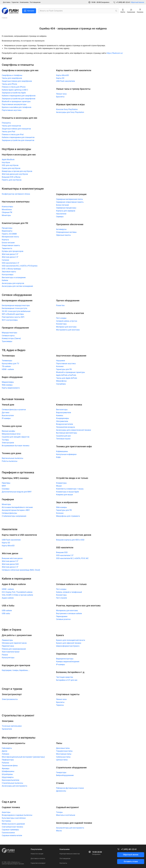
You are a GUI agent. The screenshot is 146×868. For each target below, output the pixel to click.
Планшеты (6, 123)
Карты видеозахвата (11, 388)
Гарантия (15, 2)
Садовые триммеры (10, 830)
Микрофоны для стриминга (68, 516)
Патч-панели (61, 598)
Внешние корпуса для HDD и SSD (70, 540)
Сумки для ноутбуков (11, 168)
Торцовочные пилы (64, 751)
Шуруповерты (8, 777)
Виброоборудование (65, 775)
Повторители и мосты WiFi (13, 317)
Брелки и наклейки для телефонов (17, 107)
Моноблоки (7, 210)
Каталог (29, 11)
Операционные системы (66, 232)
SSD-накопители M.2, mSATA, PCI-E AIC (72, 558)
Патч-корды (61, 318)
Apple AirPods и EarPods (66, 375)
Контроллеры (8, 275)
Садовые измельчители (12, 835)
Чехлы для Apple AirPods (67, 378)
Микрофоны (61, 381)
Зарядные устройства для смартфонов (19, 99)
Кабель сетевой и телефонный (69, 592)
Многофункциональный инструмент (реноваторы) (23, 757)
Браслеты (60, 97)
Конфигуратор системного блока (16, 194)
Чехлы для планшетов (11, 126)
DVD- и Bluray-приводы (11, 269)
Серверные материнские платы (69, 199)
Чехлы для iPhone (9, 84)
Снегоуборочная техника (12, 827)
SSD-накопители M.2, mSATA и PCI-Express (20, 266)
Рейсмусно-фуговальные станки (70, 788)
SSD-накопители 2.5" (11, 263)
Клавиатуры (61, 483)
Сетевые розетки (63, 619)
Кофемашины (62, 451)
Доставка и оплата (38, 858)
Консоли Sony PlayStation (67, 109)
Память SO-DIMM (9, 234)
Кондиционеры (63, 418)
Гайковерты (7, 748)
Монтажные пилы (64, 754)
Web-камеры (7, 385)
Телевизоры (7, 361)
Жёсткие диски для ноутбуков (15, 174)
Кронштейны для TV (10, 364)
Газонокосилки (8, 833)
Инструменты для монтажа (68, 330)
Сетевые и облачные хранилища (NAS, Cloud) (21, 570)
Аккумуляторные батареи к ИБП (16, 510)
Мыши (59, 486)
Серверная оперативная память (70, 202)
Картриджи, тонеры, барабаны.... (16, 670)
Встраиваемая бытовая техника (16, 446)
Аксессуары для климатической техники (74, 430)
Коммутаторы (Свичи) (11, 338)
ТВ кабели (6, 366)
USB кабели (7, 611)
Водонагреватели (64, 413)
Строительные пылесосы (12, 783)
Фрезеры (6, 768)
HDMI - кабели (8, 369)
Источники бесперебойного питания (17, 507)
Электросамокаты (10, 699)
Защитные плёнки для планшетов (16, 129)
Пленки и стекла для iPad (13, 135)
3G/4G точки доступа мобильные (16, 311)
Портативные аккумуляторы (14, 104)
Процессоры (7, 228)
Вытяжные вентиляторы (67, 433)
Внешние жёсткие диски (12, 558)
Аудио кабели (8, 598)
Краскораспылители (10, 780)
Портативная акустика (12, 110)
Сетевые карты (8, 336)
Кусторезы (6, 821)
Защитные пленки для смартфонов (17, 81)
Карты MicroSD (63, 75)
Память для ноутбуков (12, 180)
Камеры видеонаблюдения (68, 662)
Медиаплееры (8, 382)
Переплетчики (8, 646)
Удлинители (7, 729)
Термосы (60, 705)
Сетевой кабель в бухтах (67, 321)
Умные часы (61, 94)
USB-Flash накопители (65, 81)
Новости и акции (37, 854)
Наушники (61, 361)
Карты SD (60, 78)
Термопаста (7, 248)
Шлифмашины (8, 771)
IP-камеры (6, 418)
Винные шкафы (8, 431)
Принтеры (6, 483)
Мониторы (6, 215)
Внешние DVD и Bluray (11, 177)
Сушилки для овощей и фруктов (16, 437)
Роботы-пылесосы (10, 461)
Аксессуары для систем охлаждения (17, 286)
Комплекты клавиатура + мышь (70, 489)
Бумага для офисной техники (69, 643)
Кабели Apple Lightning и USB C (15, 90)
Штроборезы (7, 774)
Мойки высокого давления (13, 824)
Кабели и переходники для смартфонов (19, 96)
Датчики (6, 413)
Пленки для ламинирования (14, 649)
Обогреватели (62, 421)
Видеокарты (7, 231)
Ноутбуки (6, 162)
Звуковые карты (9, 272)
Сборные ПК (7, 212)
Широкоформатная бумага (68, 646)
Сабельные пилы (63, 757)
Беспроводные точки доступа (14, 308)
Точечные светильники (12, 726)
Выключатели (8, 415)
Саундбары (61, 384)
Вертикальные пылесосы (12, 458)
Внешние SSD (62, 552)
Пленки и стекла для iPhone (14, 87)
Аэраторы (6, 812)
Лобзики (5, 754)
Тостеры (5, 440)
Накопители (61, 214)
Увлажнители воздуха (66, 427)
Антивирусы (61, 229)
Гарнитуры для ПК (64, 369)
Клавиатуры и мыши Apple (67, 492)
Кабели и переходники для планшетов (18, 137)
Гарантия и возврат (38, 863)
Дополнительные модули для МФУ (17, 492)
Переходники (62, 616)
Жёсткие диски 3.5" (10, 254)
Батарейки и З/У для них (67, 680)
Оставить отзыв (131, 861)
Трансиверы (7, 341)
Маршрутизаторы (9, 333)
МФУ (4, 486)
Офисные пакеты (63, 235)
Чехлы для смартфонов (12, 78)
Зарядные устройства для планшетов (18, 140)
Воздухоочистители (65, 424)
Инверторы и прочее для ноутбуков (17, 171)
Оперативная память (11, 245)
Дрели (5, 751)
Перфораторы (8, 760)
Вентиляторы (62, 410)
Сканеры (6, 489)
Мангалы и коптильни (66, 815)
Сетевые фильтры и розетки (14, 410)
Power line (60, 305)
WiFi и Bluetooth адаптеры (13, 314)
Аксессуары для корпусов (13, 283)
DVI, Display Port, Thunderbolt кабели (17, 592)
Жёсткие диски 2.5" (10, 257)
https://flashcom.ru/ (115, 53)
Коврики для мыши (64, 495)
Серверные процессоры (66, 208)
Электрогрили (8, 443)
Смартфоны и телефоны (12, 75)
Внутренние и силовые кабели (69, 613)
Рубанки (5, 763)
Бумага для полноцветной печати (71, 640)
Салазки (5, 260)
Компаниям (24, 2)
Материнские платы (10, 237)
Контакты (63, 863)
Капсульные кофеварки (66, 454)
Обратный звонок (137, 2)
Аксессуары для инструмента (14, 786)
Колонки (60, 366)
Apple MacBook (8, 160)
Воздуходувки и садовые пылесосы (17, 815)
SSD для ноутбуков (10, 165)
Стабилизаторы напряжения (14, 516)
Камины (60, 415)
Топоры (59, 812)
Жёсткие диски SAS (10, 564)
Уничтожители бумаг (11, 652)
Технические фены (10, 766)
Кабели (5, 280)
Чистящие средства (65, 677)
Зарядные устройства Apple (14, 93)
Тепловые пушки (63, 439)
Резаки (5, 655)
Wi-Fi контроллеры (10, 320)
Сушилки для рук (63, 436)
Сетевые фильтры (9, 513)
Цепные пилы (62, 760)
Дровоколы (61, 791)
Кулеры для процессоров (13, 251)
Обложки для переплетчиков (14, 643)
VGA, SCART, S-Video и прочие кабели (17, 595)
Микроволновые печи (11, 434)
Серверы (60, 217)
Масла (59, 831)
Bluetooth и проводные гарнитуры (16, 101)
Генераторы (61, 772)
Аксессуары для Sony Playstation (70, 112)
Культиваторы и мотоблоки (14, 818)
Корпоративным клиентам (70, 854)
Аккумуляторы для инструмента (70, 828)
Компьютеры (7, 207)
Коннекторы (61, 324)
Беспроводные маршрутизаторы (16, 305)
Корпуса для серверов (66, 211)
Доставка (7, 2)
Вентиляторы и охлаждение (14, 277)
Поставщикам (35, 2)
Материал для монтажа (66, 327)
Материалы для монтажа (67, 611)
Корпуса (5, 240)
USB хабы (6, 613)
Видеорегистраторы (65, 659)
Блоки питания (8, 243)
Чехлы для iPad (8, 132)
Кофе (58, 457)
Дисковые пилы (63, 748)
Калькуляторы (8, 658)
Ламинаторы (7, 640)
